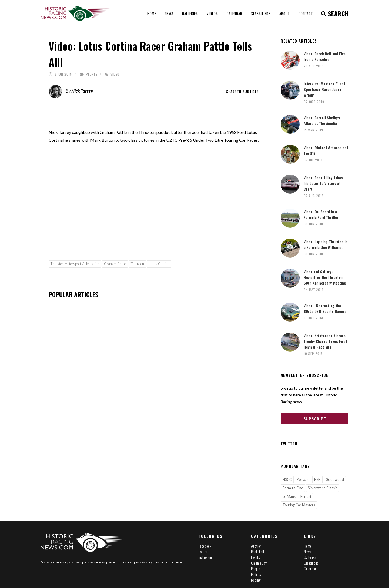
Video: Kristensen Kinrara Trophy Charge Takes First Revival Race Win (325, 341)
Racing (256, 580)
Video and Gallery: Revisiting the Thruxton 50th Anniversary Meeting (325, 277)
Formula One (293, 488)
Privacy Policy (144, 562)
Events (255, 557)
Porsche (303, 479)
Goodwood (335, 479)
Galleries (310, 557)
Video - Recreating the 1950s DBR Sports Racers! (326, 308)
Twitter (203, 551)
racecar (100, 562)
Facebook (205, 546)
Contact (128, 562)
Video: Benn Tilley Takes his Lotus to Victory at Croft (323, 183)
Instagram (205, 557)
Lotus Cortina (159, 264)
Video (115, 74)
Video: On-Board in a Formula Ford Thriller (321, 214)
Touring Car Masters (299, 505)
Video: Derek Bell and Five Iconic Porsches (325, 56)
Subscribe (315, 419)
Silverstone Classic (323, 488)
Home (308, 546)
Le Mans (289, 496)
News (307, 551)
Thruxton (137, 264)
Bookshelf (258, 551)
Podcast (256, 574)
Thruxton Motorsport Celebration (75, 264)
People (92, 74)
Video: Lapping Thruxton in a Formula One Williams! (326, 244)
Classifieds (311, 563)
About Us (114, 562)
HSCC (287, 479)
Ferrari (306, 496)
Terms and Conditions (169, 562)
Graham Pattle (115, 264)
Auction (256, 546)
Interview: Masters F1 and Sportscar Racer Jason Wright (324, 89)
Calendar (310, 568)
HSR (317, 479)
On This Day (259, 563)
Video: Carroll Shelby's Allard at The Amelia (322, 120)
